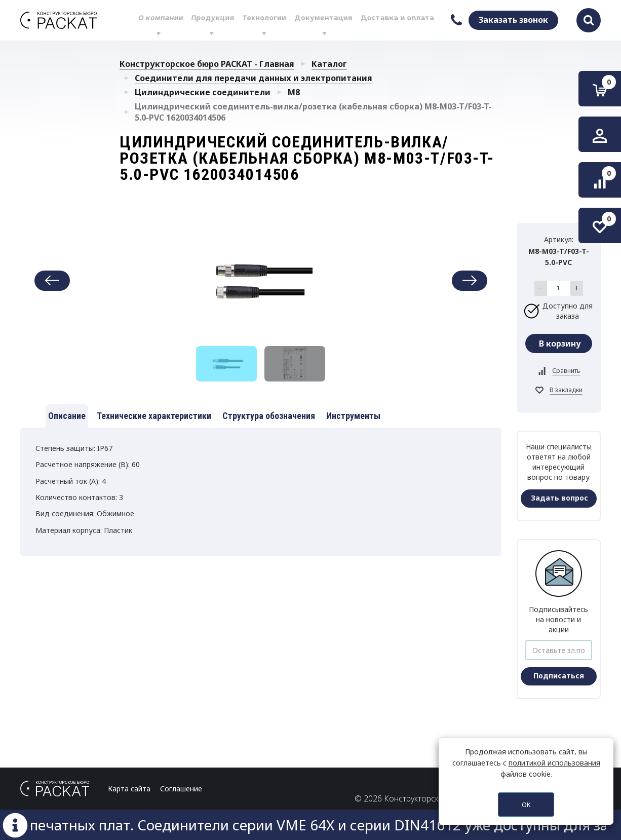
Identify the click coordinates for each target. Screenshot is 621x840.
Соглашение (181, 789)
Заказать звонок (513, 20)
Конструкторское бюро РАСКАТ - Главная (207, 64)
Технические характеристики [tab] (154, 416)
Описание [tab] (67, 416)
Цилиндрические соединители (203, 92)
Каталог (329, 64)
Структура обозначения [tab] (269, 416)
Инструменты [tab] (353, 416)
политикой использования (554, 763)
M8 (294, 92)
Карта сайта (129, 789)
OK (526, 805)
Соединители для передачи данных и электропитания (254, 78)
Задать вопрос (559, 498)
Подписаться (559, 676)
